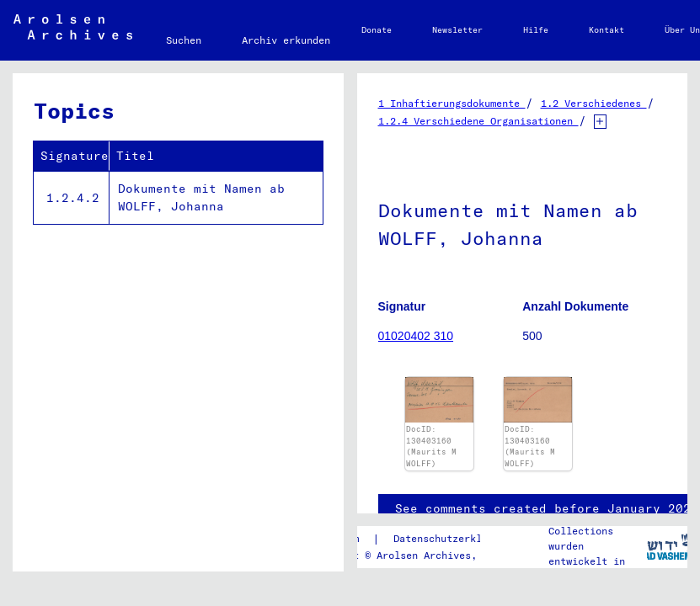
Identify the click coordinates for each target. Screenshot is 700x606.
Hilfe (536, 30)
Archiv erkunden (286, 40)
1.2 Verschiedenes (594, 103)
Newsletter (457, 30)
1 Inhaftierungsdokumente (452, 103)
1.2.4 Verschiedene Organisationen (478, 121)
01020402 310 (416, 336)
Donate (377, 30)
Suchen (184, 40)
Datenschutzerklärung (452, 538)
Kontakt (606, 30)
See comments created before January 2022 (547, 508)
